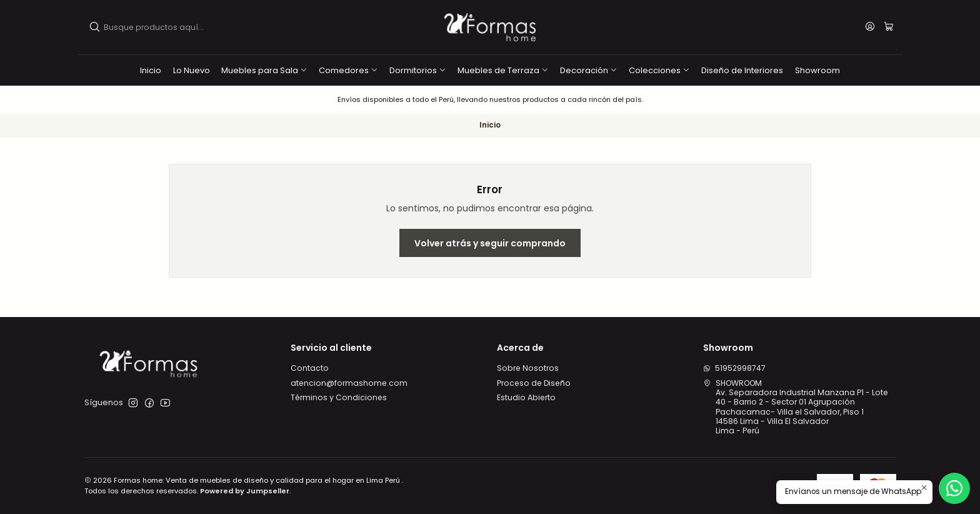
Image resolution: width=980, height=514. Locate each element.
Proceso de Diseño (534, 383)
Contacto (310, 368)
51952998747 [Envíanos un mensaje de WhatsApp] (734, 368)
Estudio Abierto (526, 397)
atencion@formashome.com (349, 383)
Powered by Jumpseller (245, 491)
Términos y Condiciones (339, 397)
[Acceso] (870, 27)
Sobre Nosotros (528, 368)
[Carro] (888, 28)
